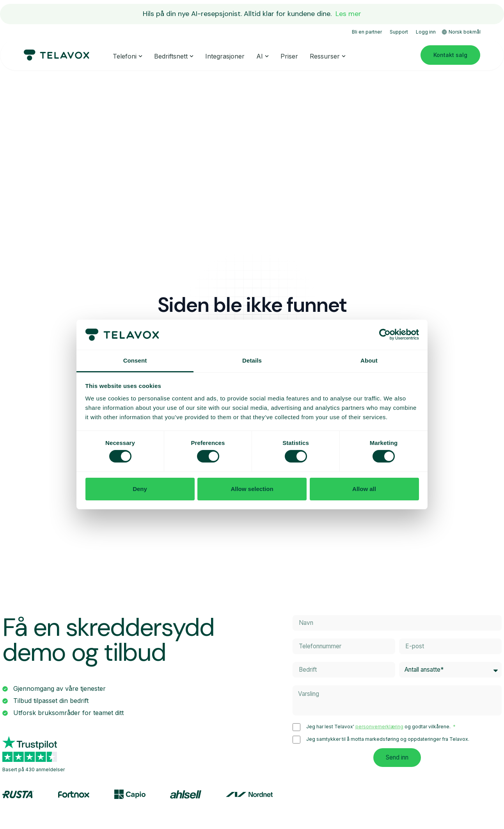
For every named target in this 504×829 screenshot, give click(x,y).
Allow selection (252, 489)
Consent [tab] (135, 360)
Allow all (364, 489)
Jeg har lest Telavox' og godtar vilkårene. (379, 728)
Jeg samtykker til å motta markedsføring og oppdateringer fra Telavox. (388, 740)
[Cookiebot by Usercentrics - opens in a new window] (385, 334)
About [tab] (369, 360)
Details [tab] (252, 360)
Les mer (348, 14)
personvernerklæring (379, 727)
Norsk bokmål (461, 32)
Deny (140, 489)
